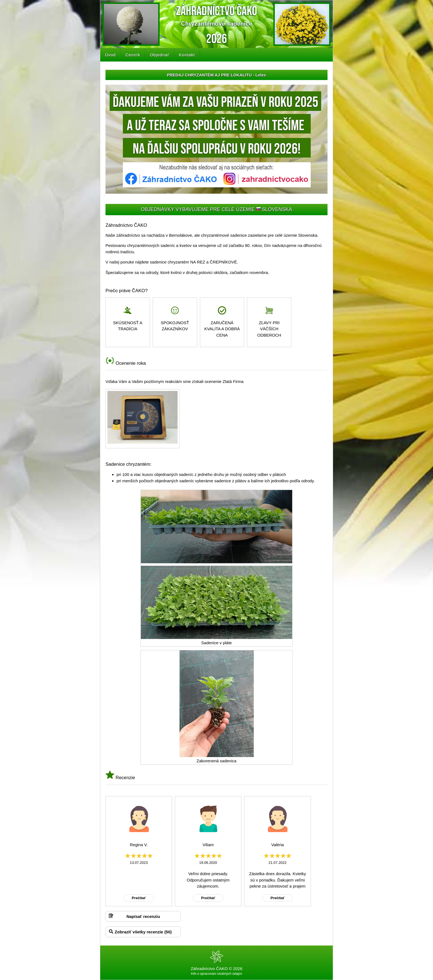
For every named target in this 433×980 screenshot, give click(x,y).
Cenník (133, 55)
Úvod (110, 55)
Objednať (160, 55)
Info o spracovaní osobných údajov (216, 974)
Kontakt (187, 55)
